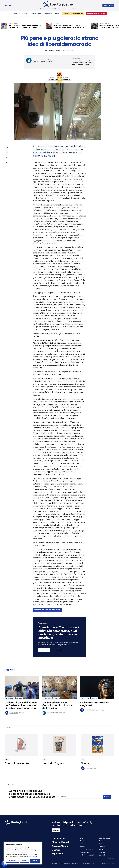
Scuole (101, 849)
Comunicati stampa (86, 849)
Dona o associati (104, 838)
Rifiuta (24, 861)
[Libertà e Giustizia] (58, 4)
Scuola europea (37, 14)
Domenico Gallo (88, 710)
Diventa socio (108, 6)
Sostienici (57, 650)
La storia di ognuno (54, 763)
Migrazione (57, 854)
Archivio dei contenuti (87, 855)
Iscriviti (107, 797)
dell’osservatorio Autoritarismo (59, 80)
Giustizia (58, 51)
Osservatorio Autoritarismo (73, 14)
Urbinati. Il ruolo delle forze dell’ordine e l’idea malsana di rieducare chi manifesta (21, 706)
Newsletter (102, 852)
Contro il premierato (17, 763)
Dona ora (56, 830)
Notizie (25, 14)
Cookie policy (76, 864)
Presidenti (102, 847)
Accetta (35, 861)
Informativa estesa (31, 856)
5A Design (108, 864)
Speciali (48, 14)
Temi (56, 14)
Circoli (82, 838)
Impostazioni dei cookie (88, 864)
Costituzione (49, 51)
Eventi (82, 841)
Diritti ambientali (60, 842)
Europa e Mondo (60, 846)
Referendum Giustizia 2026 (97, 14)
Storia (101, 844)
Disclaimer (55, 864)
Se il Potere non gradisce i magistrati (95, 704)
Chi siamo (15, 14)
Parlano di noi (84, 852)
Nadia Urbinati (12, 713)
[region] (23, 853)
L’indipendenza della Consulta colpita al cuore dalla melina (57, 706)
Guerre (85, 763)
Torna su (111, 858)
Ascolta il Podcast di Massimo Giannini (47, 610)
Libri (8, 727)
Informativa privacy (65, 864)
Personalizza (12, 861)
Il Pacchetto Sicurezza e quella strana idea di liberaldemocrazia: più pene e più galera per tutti (81, 63)
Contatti (102, 855)
